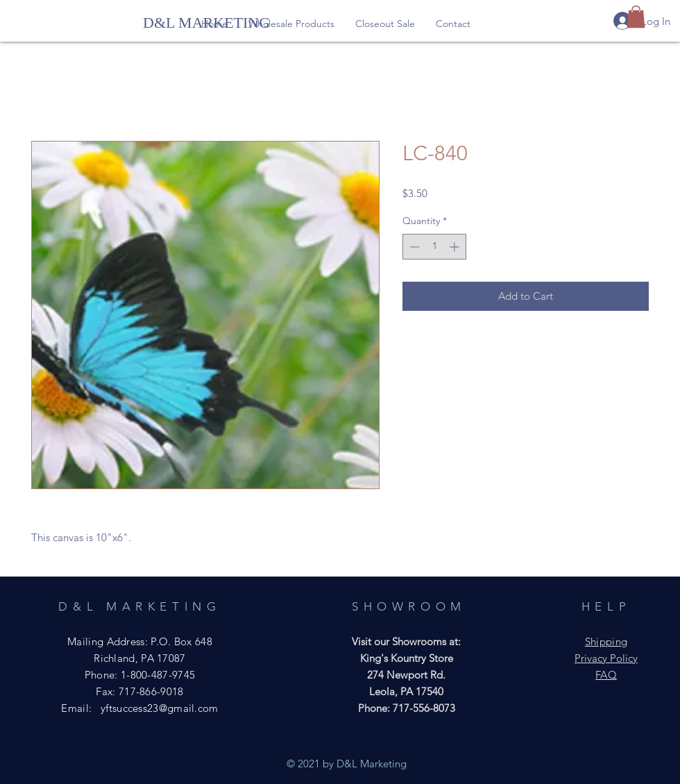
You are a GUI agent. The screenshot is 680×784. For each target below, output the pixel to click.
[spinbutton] (434, 247)
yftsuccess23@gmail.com (160, 708)
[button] (291, 24)
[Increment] (456, 247)
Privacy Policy (606, 658)
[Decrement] (413, 247)
